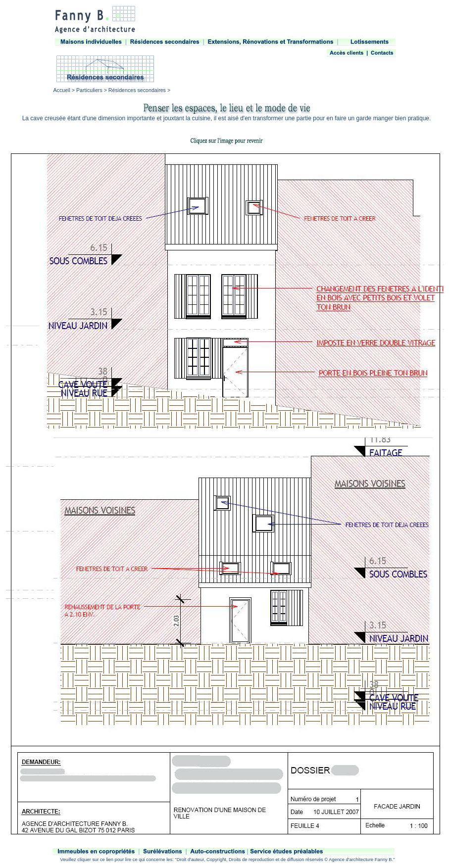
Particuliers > (92, 90)
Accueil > (65, 90)
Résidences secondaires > (139, 90)
